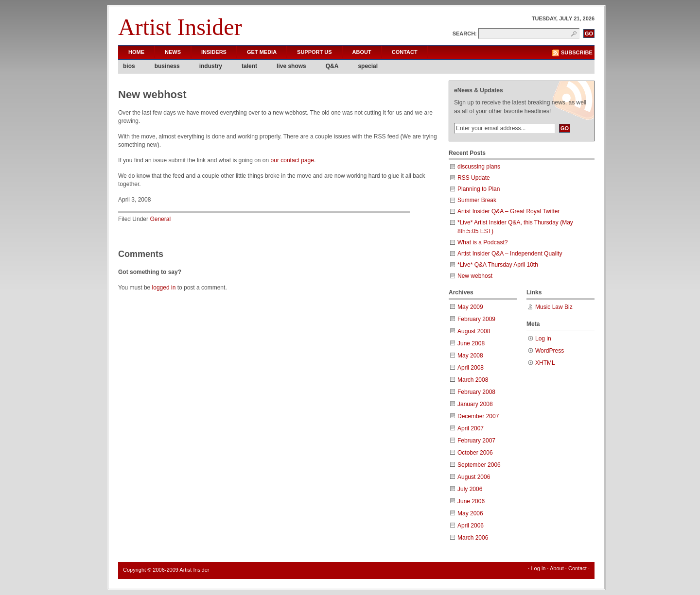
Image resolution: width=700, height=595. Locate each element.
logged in (164, 288)
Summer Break (477, 200)
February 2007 (476, 441)
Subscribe (577, 52)
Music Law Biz (554, 307)
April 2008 (471, 368)
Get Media (262, 52)
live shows (291, 66)
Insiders (214, 52)
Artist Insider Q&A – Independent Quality (510, 254)
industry (211, 66)
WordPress (550, 351)
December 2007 (478, 416)
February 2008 (476, 392)
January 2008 (475, 404)
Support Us (315, 52)
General (160, 219)
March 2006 (473, 538)
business (167, 66)
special (368, 66)
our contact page (292, 160)
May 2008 (470, 356)
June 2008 (471, 343)
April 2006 (471, 526)
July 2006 (470, 489)
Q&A (332, 66)
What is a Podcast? (482, 242)
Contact (405, 52)
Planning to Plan (479, 189)
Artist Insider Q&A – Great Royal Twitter (509, 211)
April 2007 (471, 428)
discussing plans (479, 167)
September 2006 (479, 465)
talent (249, 66)
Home (136, 52)
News (173, 52)
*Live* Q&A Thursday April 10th (498, 265)
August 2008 (474, 331)
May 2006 (470, 513)
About (362, 52)
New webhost (475, 276)
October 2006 (475, 453)
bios (129, 66)
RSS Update (474, 178)
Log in (543, 339)
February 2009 (476, 319)
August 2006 (474, 477)
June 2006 (471, 501)
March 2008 (473, 380)
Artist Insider (180, 27)
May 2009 (470, 307)
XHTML (545, 363)
